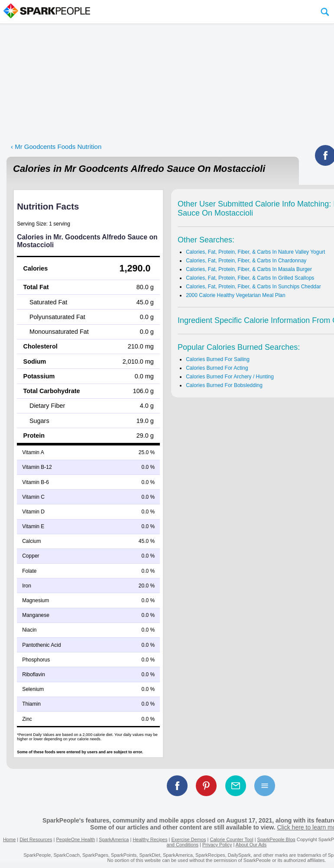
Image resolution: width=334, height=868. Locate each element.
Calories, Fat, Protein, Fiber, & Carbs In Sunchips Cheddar (253, 287)
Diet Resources (36, 839)
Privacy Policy (217, 845)
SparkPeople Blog (276, 839)
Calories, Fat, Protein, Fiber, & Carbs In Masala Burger (249, 269)
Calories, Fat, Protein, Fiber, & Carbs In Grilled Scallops (250, 278)
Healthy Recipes (150, 839)
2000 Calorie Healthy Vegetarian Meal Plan (235, 295)
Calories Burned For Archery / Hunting (230, 377)
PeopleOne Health (75, 839)
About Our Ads (251, 845)
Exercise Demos (188, 839)
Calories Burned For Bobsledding (224, 385)
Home (9, 839)
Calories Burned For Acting (217, 368)
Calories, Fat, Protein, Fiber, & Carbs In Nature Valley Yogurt (255, 252)
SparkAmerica (114, 839)
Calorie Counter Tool (232, 839)
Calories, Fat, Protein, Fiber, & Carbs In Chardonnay (246, 261)
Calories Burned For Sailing (218, 359)
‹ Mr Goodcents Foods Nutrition (56, 147)
